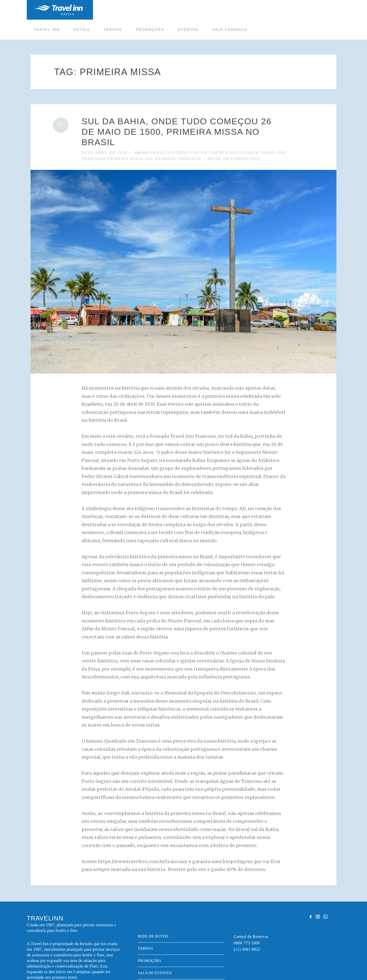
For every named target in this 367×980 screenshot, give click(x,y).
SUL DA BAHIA (160, 139)
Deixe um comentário (234, 139)
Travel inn (113, 10)
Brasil (158, 133)
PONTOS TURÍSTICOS (213, 133)
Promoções (216, 10)
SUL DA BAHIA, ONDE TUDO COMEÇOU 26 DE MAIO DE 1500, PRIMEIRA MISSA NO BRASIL (177, 112)
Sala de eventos (155, 953)
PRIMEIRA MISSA (125, 139)
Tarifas (179, 10)
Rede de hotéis (153, 917)
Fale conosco (296, 10)
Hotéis (148, 10)
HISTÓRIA (178, 133)
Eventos (254, 10)
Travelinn (59, 10)
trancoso (189, 139)
